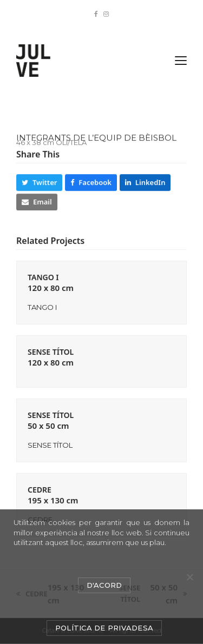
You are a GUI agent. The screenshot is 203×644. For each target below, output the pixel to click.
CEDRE (53, 495)
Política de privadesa (104, 628)
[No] (189, 577)
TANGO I (51, 283)
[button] (181, 61)
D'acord (104, 585)
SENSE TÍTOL (51, 357)
